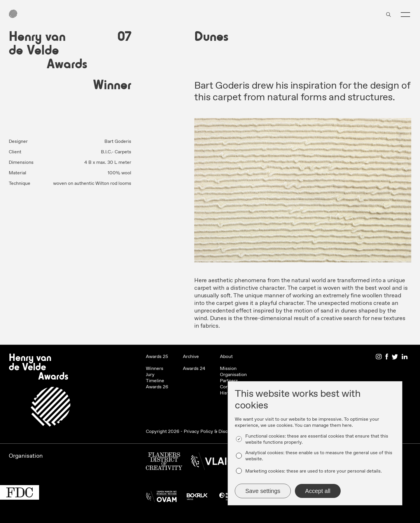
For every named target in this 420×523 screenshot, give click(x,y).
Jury (150, 375)
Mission (228, 369)
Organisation (233, 375)
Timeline (155, 381)
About (226, 357)
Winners (155, 369)
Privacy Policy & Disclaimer (212, 432)
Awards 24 (194, 369)
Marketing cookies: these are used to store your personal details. (314, 471)
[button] (405, 15)
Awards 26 (157, 387)
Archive (191, 357)
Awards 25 (157, 357)
